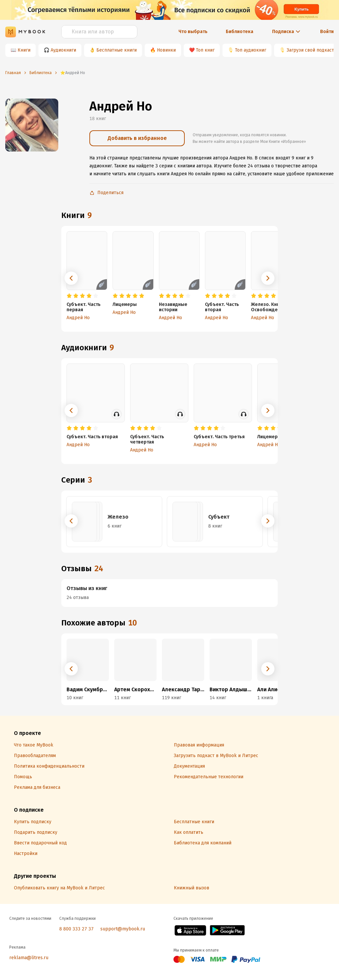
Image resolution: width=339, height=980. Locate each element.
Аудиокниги (63, 50)
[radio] (69, 296)
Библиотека (240, 32)
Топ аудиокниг (251, 50)
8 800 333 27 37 (76, 929)
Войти (327, 32)
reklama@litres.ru (29, 958)
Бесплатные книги (117, 50)
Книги (24, 50)
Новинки (166, 50)
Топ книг (205, 50)
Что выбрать (193, 32)
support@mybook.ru (123, 929)
